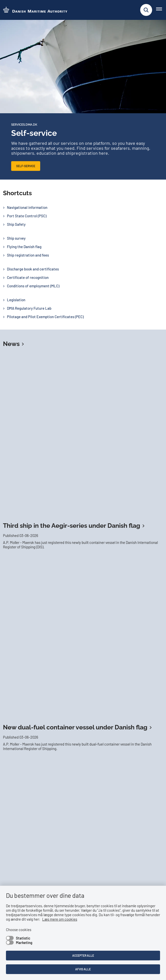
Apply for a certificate (40, 529)
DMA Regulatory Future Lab (29, 308)
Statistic (23, 938)
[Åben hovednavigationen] (161, 10)
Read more (19, 729)
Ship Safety (16, 224)
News (11, 344)
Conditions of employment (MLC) (33, 286)
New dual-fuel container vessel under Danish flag (75, 416)
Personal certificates (123, 544)
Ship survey (16, 238)
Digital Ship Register (83, 560)
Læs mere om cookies (60, 919)
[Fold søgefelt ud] (146, 10)
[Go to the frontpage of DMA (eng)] (34, 10)
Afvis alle (83, 969)
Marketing (24, 942)
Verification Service (77, 544)
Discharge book (37, 544)
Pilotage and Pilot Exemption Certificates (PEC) (45, 317)
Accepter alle (83, 955)
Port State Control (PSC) (27, 216)
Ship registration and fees (28, 255)
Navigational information (27, 207)
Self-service (26, 166)
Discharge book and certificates (33, 269)
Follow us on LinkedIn (26, 787)
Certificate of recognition (28, 277)
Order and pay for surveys (124, 529)
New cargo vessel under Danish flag (55, 462)
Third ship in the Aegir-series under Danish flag (72, 370)
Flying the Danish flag (24, 247)
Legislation (16, 300)
